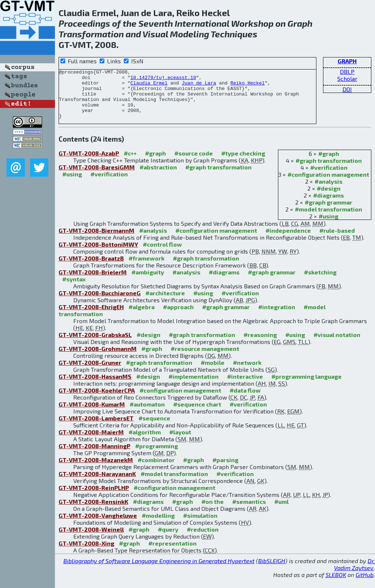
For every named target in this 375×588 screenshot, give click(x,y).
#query (168, 539)
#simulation (200, 525)
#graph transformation (329, 170)
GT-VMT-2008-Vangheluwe (98, 525)
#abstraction (158, 177)
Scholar (347, 78)
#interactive (245, 386)
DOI (347, 89)
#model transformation (328, 219)
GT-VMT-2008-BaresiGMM (97, 177)
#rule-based (337, 240)
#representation (172, 553)
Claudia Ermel (149, 86)
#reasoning (260, 344)
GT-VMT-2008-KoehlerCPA (97, 400)
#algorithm (145, 442)
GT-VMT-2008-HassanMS (95, 386)
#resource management (205, 358)
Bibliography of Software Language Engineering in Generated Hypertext (159, 571)
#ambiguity (148, 282)
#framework (146, 268)
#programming (157, 456)
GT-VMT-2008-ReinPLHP (94, 497)
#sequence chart (197, 414)
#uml (281, 511)
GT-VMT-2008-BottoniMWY (98, 254)
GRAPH (347, 61)
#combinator (156, 470)
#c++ (130, 163)
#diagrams (328, 205)
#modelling (158, 525)
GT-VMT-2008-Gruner (90, 372)
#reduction (203, 539)
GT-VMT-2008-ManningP (94, 456)
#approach (178, 317)
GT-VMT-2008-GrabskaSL (95, 344)
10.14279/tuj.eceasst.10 (163, 79)
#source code (194, 163)
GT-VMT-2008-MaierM (91, 442)
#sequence (154, 428)
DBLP (347, 72)
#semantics (249, 511)
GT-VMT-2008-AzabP (89, 163)
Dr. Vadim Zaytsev (354, 574)
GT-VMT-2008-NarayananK (97, 484)
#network (247, 372)
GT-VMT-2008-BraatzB (91, 268)
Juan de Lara (199, 86)
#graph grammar (328, 212)
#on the (213, 511)
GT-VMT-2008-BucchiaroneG (100, 303)
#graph (329, 163)
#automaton (147, 414)
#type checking (243, 163)
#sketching (320, 282)
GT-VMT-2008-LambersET (96, 428)
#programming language (307, 386)
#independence (288, 240)
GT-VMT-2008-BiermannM (96, 240)
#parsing (225, 470)
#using (328, 226)
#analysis (328, 191)
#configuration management (328, 184)
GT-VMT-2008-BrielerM (93, 282)
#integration (277, 317)
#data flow (245, 400)
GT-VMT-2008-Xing (86, 553)
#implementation (194, 386)
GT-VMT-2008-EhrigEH (91, 317)
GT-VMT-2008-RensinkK (93, 511)
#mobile (213, 372)
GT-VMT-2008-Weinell (91, 539)
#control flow (162, 254)
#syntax (74, 289)
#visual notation (337, 344)
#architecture (165, 303)
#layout (180, 442)
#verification (329, 177)
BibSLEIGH (272, 571)
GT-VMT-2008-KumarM (92, 414)
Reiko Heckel (248, 86)
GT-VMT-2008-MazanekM (96, 470)
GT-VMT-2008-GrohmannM (98, 358)
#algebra (142, 317)
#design (329, 198)
